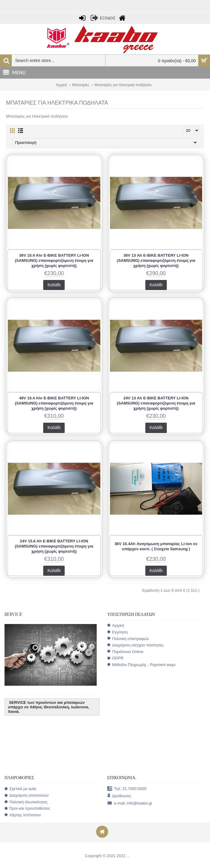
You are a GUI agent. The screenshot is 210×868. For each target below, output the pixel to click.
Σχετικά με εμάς (21, 789)
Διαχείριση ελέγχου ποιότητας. (136, 645)
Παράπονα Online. (126, 652)
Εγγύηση (117, 632)
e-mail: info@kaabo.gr (130, 803)
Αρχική (61, 85)
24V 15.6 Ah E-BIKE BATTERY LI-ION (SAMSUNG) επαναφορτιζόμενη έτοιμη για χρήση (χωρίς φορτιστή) (54, 546)
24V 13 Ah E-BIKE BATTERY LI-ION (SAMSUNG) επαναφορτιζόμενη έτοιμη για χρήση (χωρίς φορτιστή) (156, 403)
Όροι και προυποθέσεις (27, 808)
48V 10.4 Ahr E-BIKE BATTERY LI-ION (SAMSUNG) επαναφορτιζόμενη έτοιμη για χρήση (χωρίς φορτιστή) (54, 403)
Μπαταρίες (81, 85)
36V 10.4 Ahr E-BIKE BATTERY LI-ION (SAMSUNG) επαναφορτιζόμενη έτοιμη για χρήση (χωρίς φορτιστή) (54, 260)
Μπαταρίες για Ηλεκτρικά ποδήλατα (123, 85)
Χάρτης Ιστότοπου (23, 815)
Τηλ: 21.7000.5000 (127, 789)
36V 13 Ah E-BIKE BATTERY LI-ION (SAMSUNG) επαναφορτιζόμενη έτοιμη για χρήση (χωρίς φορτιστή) (156, 260)
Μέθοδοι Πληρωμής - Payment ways (141, 665)
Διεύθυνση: (119, 796)
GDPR (115, 658)
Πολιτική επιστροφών (128, 639)
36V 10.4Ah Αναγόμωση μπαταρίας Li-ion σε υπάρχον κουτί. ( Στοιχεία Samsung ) (156, 546)
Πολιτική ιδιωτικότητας (26, 802)
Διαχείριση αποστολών (27, 795)
